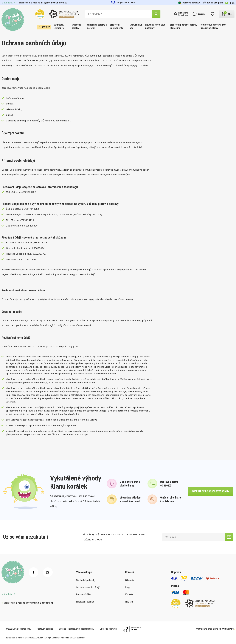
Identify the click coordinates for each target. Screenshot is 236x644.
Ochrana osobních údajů (88, 587)
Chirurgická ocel (136, 26)
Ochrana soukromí (60, 638)
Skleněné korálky (76, 26)
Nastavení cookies (85, 602)
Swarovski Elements (59, 26)
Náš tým (129, 602)
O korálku (130, 580)
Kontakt (129, 594)
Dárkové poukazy (189, 3)
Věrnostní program (213, 3)
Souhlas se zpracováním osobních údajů (76, 629)
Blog (127, 587)
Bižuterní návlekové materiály (155, 26)
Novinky (44, 27)
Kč (227, 3)
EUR (232, 3)
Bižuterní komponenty (117, 26)
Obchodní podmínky (86, 580)
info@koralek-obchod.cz (54, 3)
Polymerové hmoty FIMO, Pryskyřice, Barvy (213, 26)
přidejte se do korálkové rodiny (210, 491)
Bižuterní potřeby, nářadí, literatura (183, 26)
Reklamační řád (84, 594)
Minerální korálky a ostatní (97, 26)
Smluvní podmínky (78, 638)
